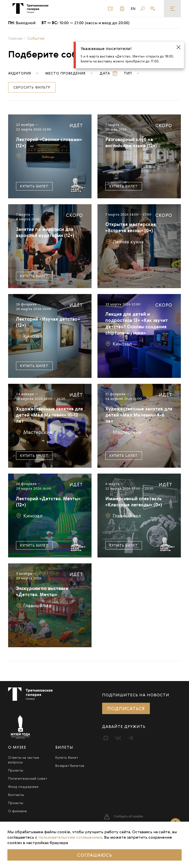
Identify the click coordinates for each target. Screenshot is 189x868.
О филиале (17, 811)
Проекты (16, 770)
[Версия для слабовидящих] (152, 9)
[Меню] (172, 9)
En (133, 9)
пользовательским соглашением (70, 837)
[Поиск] (142, 9)
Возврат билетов (70, 766)
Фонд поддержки (23, 786)
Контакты (16, 795)
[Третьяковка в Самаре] (30, 9)
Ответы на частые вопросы (24, 760)
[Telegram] (130, 738)
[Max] (106, 738)
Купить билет (34, 186)
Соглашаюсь (94, 855)
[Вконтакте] (118, 738)
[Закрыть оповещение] (179, 48)
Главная (15, 38)
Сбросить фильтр (32, 87)
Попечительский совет (28, 778)
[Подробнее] (50, 156)
